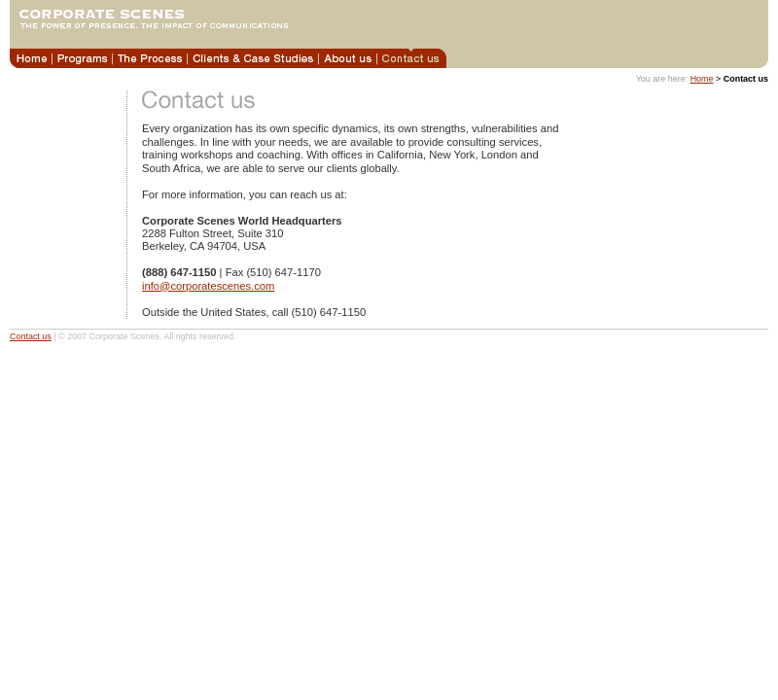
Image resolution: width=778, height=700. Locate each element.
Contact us (31, 336)
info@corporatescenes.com (208, 286)
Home (702, 79)
